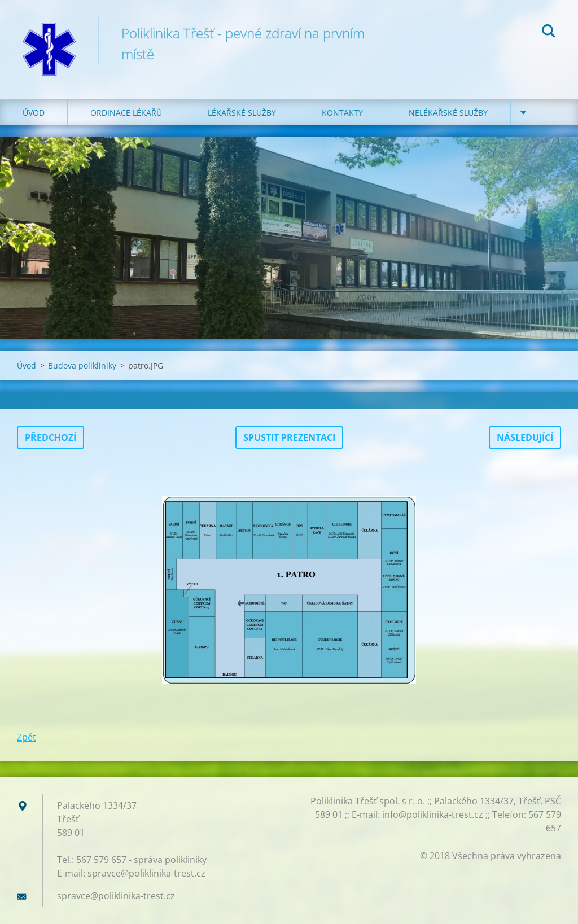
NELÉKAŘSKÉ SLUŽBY (448, 113)
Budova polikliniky (82, 365)
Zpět (27, 737)
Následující (525, 437)
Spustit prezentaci (289, 437)
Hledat (549, 33)
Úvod (34, 113)
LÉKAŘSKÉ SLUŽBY (242, 113)
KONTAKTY (342, 113)
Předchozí (51, 437)
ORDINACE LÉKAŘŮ (126, 113)
